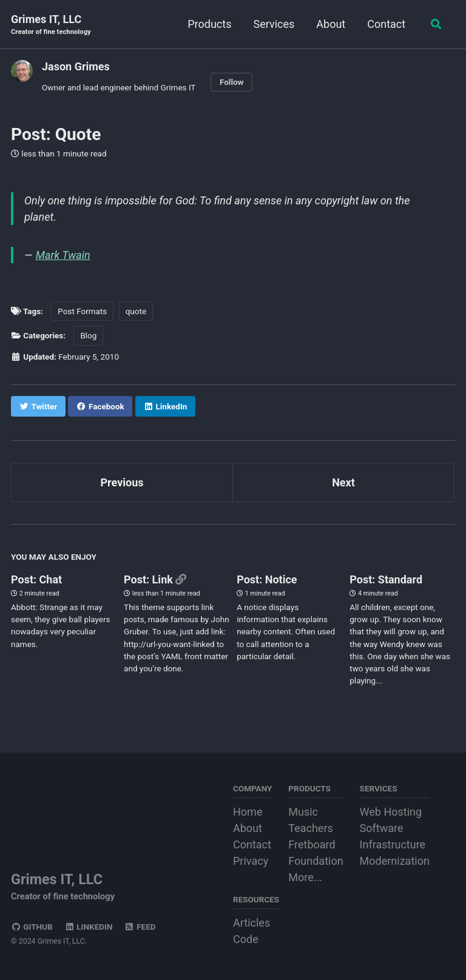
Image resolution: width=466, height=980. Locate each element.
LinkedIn (88, 927)
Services (272, 24)
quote (136, 311)
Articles (252, 923)
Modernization (395, 861)
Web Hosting (391, 812)
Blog (88, 335)
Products (208, 24)
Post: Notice (267, 579)
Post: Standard (386, 579)
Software (382, 828)
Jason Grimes (76, 66)
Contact (385, 24)
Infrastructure (393, 844)
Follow (232, 82)
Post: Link (150, 579)
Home (248, 812)
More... (305, 877)
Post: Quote (56, 134)
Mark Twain (63, 255)
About (329, 24)
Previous (122, 482)
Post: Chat (36, 579)
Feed (140, 927)
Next (343, 482)
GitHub (32, 927)
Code (246, 939)
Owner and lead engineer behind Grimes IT (119, 87)
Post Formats (82, 311)
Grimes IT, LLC (51, 25)
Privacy (251, 861)
